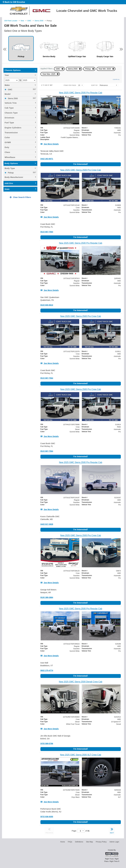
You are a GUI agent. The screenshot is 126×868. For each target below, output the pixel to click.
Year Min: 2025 (105, 69)
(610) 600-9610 (47, 305)
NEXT (112, 830)
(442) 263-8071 (47, 159)
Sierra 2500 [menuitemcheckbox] (12, 98)
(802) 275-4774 (47, 670)
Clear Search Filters (20, 197)
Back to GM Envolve (14, 2)
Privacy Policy (101, 842)
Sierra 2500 (73, 69)
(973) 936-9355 (47, 817)
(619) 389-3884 (47, 597)
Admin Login (114, 842)
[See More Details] (50, 144)
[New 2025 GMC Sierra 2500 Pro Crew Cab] (81, 170)
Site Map (89, 842)
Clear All (116, 79)
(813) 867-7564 (47, 232)
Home (63, 842)
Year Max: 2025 (49, 74)
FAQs (70, 842)
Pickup (88, 69)
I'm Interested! (81, 164)
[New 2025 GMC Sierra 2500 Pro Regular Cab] (81, 93)
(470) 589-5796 (47, 744)
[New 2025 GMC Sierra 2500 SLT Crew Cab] (81, 755)
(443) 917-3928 (47, 524)
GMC (58, 69)
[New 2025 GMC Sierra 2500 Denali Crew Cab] (81, 682)
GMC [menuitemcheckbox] (10, 90)
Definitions (79, 842)
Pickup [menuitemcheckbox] (10, 173)
